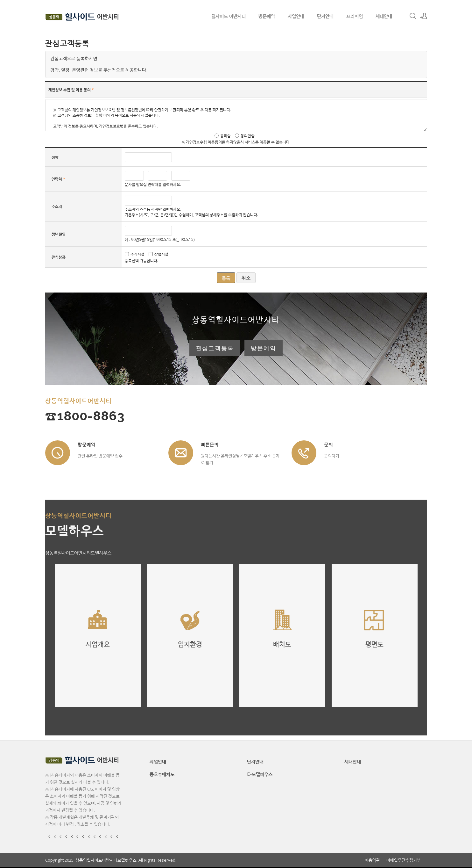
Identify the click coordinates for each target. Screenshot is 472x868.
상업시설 (161, 254)
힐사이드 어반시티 (229, 16)
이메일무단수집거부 (404, 860)
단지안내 (325, 16)
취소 (246, 278)
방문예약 (267, 16)
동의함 (225, 136)
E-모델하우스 (260, 774)
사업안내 (296, 16)
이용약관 (372, 860)
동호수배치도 (162, 774)
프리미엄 (355, 16)
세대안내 (384, 16)
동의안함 (248, 136)
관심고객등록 (215, 348)
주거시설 (137, 254)
